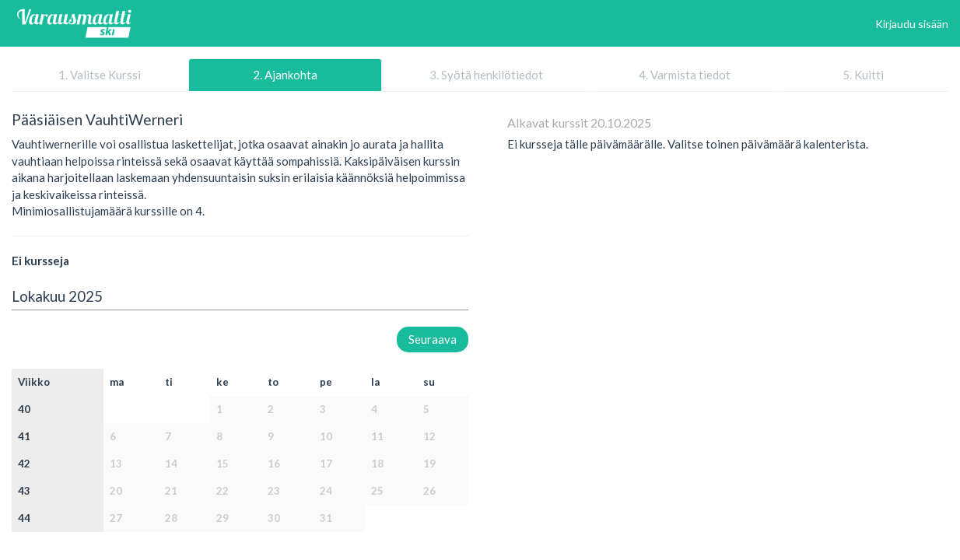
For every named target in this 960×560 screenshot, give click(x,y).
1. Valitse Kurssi (100, 75)
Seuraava (433, 339)
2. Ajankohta (285, 75)
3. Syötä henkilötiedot (486, 75)
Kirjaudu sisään (912, 24)
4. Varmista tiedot (685, 75)
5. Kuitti (863, 75)
